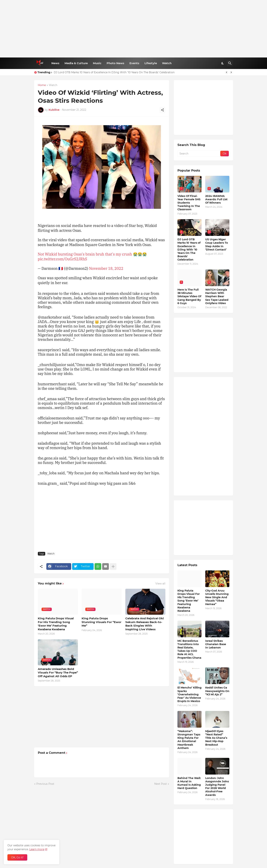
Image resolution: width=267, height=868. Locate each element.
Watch (167, 63)
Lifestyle (151, 63)
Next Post (161, 784)
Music (97, 63)
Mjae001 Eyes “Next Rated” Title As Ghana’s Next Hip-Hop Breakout (216, 738)
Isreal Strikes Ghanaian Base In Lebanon (216, 644)
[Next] (231, 72)
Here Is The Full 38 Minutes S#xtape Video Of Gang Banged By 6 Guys (189, 296)
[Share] (162, 110)
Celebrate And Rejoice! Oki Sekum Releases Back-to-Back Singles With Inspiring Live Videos (145, 624)
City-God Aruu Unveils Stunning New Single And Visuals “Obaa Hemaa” (217, 597)
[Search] (230, 63)
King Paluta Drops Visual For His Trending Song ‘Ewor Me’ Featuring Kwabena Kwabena (56, 624)
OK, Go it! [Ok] (17, 857)
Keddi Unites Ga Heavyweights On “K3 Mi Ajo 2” (217, 691)
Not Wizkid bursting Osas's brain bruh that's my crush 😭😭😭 (92, 254)
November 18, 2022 (106, 268)
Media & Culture (76, 63)
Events (134, 63)
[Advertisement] (134, 29)
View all (160, 584)
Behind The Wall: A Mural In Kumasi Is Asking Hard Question (189, 783)
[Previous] (227, 72)
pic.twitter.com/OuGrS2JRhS (62, 259)
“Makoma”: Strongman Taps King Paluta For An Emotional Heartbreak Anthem (189, 740)
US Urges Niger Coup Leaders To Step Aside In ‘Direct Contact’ (217, 244)
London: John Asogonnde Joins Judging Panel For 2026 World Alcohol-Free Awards (217, 787)
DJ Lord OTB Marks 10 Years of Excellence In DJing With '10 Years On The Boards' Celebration (114, 72)
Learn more (37, 849)
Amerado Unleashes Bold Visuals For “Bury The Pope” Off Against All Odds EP (58, 673)
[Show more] (113, 566)
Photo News (115, 63)
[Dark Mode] (223, 63)
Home (42, 85)
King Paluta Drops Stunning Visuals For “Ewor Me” (101, 622)
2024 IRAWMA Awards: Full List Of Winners (216, 199)
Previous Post (45, 784)
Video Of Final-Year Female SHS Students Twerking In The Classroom (189, 203)
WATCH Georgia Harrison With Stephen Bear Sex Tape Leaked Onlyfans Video (217, 296)
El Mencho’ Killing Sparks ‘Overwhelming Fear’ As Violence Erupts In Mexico (189, 694)
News (55, 63)
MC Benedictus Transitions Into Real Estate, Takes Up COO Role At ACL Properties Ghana (189, 649)
